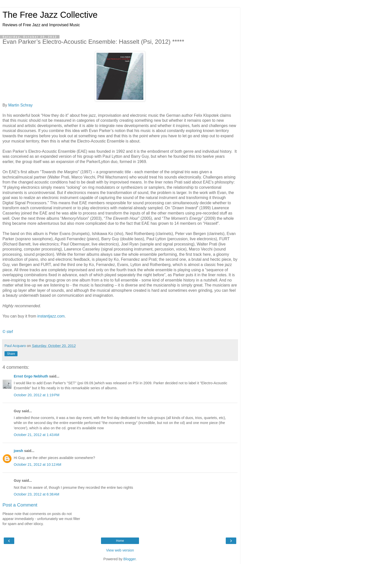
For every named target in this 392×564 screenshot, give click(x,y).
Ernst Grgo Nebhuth (31, 376)
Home (120, 541)
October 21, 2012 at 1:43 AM (36, 435)
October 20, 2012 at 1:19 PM (37, 395)
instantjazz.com (51, 316)
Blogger (130, 559)
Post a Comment (20, 505)
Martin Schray (20, 105)
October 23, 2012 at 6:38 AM (36, 494)
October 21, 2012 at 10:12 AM (37, 464)
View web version (120, 550)
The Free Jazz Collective (50, 15)
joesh (18, 451)
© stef (8, 332)
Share (11, 354)
